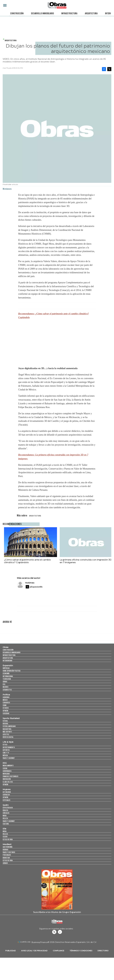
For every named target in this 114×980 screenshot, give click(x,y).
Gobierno (6, 697)
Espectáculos (8, 808)
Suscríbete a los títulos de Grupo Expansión (57, 912)
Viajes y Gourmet (9, 758)
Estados (6, 708)
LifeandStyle (7, 690)
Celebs (5, 837)
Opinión (5, 711)
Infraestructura (69, 13)
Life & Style (8, 742)
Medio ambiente (8, 765)
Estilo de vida (8, 839)
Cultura (6, 824)
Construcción (17, 13)
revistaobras (54, 932)
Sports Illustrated (11, 718)
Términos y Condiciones (81, 951)
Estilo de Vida (8, 860)
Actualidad (7, 792)
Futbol (5, 721)
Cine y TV (6, 753)
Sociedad (6, 713)
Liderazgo (6, 795)
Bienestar (6, 858)
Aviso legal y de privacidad (34, 951)
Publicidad (11, 951)
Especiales (6, 800)
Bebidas (5, 849)
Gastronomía (7, 847)
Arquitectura (91, 13)
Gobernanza (7, 771)
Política (6, 695)
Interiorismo (7, 661)
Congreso (6, 702)
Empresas (6, 668)
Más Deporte (7, 732)
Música (5, 755)
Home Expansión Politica (12, 671)
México (5, 700)
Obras (6, 647)
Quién (6, 805)
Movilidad (6, 774)
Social (5, 768)
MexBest (7, 844)
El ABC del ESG (8, 782)
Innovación (7, 779)
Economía (6, 673)
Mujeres (6, 687)
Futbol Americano (9, 726)
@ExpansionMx (36, 587)
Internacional (8, 676)
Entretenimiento (9, 747)
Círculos (6, 813)
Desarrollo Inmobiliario (42, 13)
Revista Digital (8, 737)
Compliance (59, 951)
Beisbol (5, 723)
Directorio (103, 951)
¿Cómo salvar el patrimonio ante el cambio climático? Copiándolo (26, 561)
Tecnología (7, 679)
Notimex (30, 583)
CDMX (5, 705)
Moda (5, 816)
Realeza (5, 810)
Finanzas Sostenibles (11, 776)
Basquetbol (7, 729)
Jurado (5, 863)
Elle (4, 829)
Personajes (7, 855)
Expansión (8, 666)
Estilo (5, 744)
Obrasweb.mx (60, 932)
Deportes (6, 750)
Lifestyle (6, 734)
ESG (4, 684)
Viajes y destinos (9, 852)
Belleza (5, 818)
